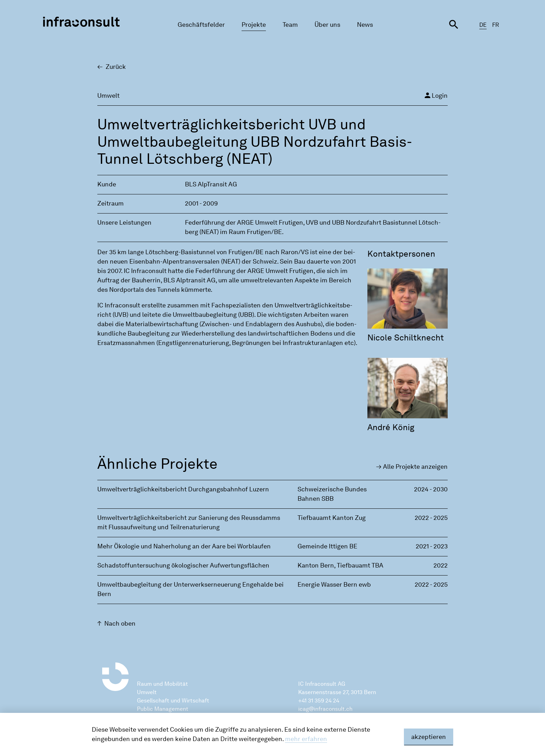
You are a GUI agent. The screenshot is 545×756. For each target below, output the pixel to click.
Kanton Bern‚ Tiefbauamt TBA (340, 565)
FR (496, 25)
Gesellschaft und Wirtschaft (173, 701)
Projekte (254, 25)
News (365, 25)
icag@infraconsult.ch (325, 709)
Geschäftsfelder (201, 25)
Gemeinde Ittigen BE (327, 546)
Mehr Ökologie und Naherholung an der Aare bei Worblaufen (184, 546)
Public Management (163, 709)
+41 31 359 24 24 (319, 701)
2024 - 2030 (431, 489)
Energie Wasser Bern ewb (334, 585)
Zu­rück (116, 67)
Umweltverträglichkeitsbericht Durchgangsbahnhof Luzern (183, 489)
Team (290, 25)
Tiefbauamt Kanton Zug (332, 518)
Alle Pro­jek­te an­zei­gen (415, 467)
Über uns (327, 25)
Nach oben (120, 624)
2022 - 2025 (431, 518)
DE (483, 25)
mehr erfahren (306, 739)
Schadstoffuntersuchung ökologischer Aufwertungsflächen (183, 565)
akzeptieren (429, 737)
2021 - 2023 (432, 546)
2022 (441, 565)
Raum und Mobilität (162, 684)
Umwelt (147, 692)
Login (436, 95)
